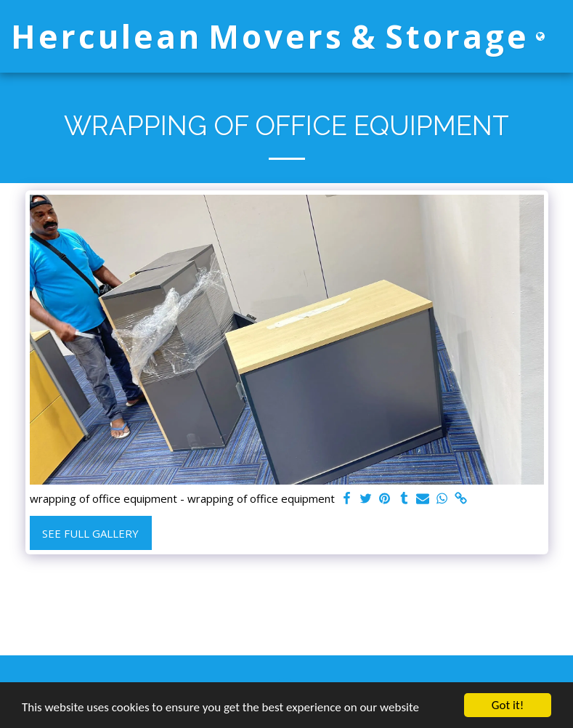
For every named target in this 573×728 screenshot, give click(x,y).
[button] (562, 36)
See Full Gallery (90, 533)
